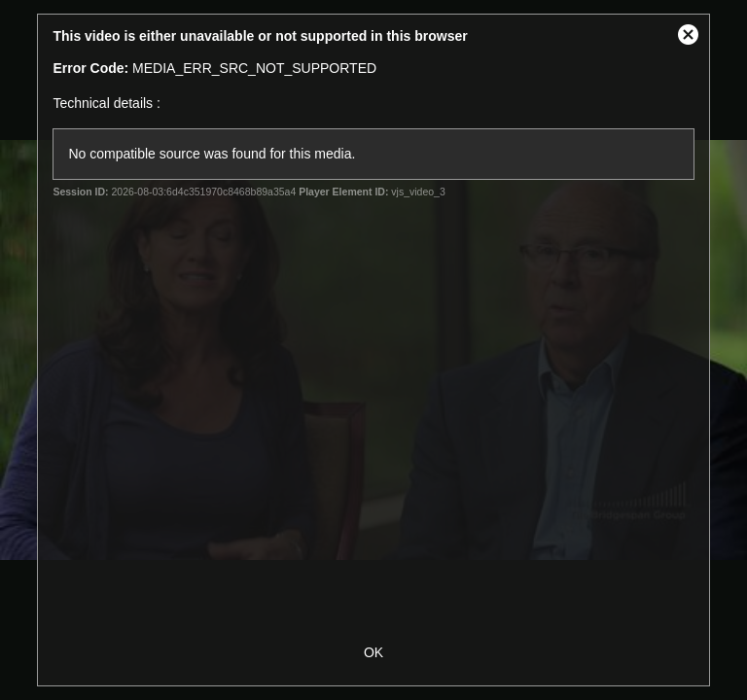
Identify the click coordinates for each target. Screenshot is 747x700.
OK (373, 652)
